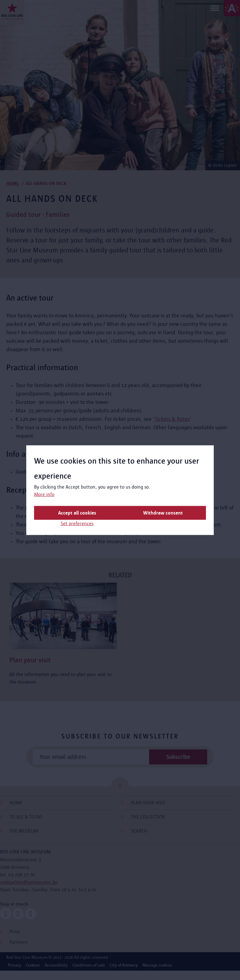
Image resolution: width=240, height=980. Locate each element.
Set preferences (77, 523)
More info (44, 494)
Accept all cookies (77, 512)
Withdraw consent (163, 512)
